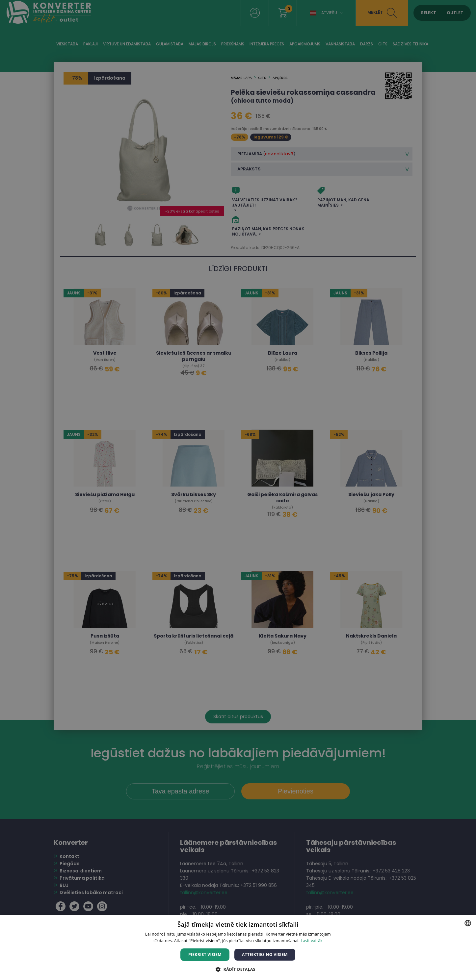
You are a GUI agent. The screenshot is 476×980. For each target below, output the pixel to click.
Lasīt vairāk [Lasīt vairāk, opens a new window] (312, 941)
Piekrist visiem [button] (205, 955)
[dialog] (238, 490)
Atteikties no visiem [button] (265, 955)
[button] (238, 969)
